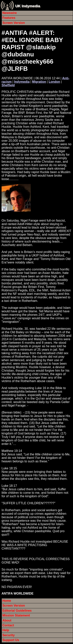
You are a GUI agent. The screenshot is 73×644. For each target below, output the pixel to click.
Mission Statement (16, 615)
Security (8, 635)
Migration (39, 82)
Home (7, 601)
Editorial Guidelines (17, 611)
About (7, 620)
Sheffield (8, 85)
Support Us (11, 640)
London (54, 82)
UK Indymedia (28, 6)
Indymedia (22, 82)
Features (9, 18)
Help (6, 630)
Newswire (10, 13)
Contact (8, 625)
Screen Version (14, 23)
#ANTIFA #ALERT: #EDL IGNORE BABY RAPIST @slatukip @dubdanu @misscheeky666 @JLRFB (32, 51)
